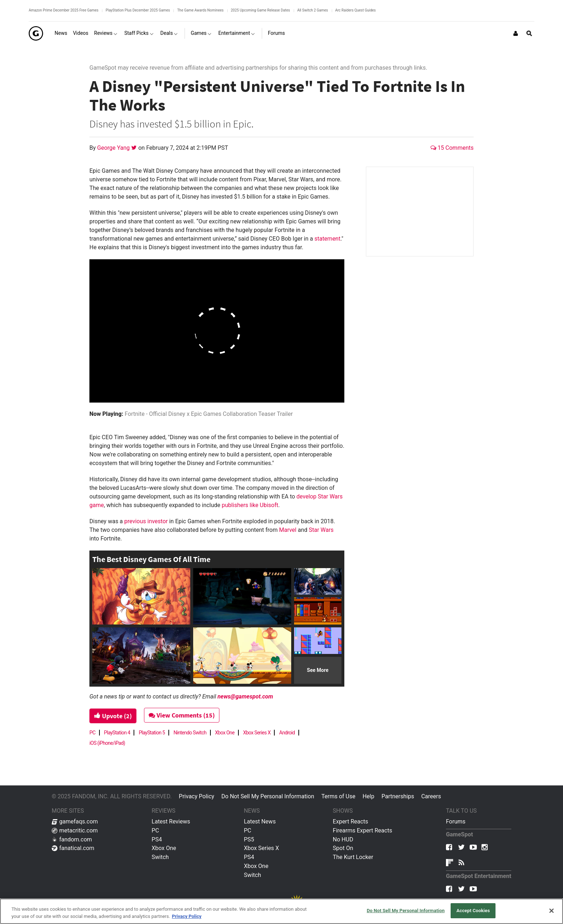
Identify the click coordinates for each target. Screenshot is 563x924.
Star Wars (321, 530)
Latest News (260, 821)
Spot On (343, 848)
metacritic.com (75, 830)
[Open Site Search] (529, 33)
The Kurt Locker (353, 857)
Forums (456, 821)
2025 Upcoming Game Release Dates (260, 10)
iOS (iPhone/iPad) (107, 743)
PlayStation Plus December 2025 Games (138, 10)
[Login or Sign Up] (516, 33)
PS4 (157, 839)
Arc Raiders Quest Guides (356, 10)
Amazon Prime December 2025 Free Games (64, 10)
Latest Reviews (171, 821)
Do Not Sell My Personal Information (268, 796)
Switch (160, 857)
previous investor (146, 521)
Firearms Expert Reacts (362, 830)
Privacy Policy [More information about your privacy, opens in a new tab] (187, 916)
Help (369, 796)
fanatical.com (73, 848)
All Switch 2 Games (313, 10)
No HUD (343, 839)
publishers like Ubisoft (250, 505)
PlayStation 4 (117, 733)
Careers (431, 796)
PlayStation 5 (152, 733)
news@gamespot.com (245, 697)
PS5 (249, 839)
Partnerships (398, 796)
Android (287, 733)
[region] (281, 911)
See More (318, 670)
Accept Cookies (473, 911)
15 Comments (452, 148)
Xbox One (225, 733)
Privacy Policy (197, 796)
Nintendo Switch (190, 733)
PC (92, 733)
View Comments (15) (182, 715)
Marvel (288, 530)
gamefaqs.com (75, 821)
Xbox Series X (257, 733)
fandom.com (72, 839)
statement (328, 239)
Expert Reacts (350, 821)
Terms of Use (338, 796)
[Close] (552, 911)
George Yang (114, 148)
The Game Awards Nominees (200, 10)
